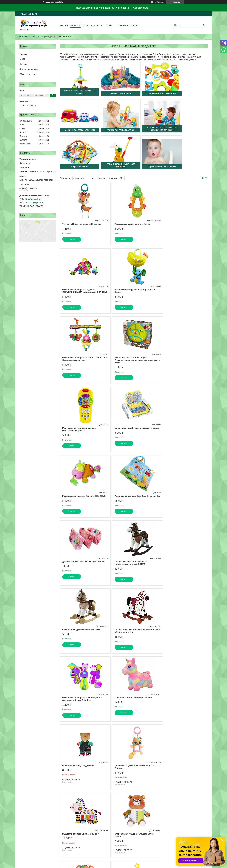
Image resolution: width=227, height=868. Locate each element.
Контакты (97, 25)
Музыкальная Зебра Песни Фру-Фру (80, 637)
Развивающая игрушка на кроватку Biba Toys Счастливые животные (132, 296)
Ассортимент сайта (26, 850)
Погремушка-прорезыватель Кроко (130, 224)
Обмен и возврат (28, 74)
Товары (74, 25)
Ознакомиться (141, 8)
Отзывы (109, 25)
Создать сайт (49, 2)
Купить (72, 239)
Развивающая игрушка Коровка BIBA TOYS (183, 365)
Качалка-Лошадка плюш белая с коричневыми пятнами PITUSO (178, 434)
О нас (86, 25)
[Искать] (204, 25)
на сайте (107, 823)
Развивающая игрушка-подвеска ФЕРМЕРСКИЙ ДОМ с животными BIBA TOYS (181, 227)
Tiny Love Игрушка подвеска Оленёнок (82, 224)
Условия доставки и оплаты (79, 850)
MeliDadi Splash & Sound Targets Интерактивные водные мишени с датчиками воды (179, 297)
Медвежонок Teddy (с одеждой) (128, 569)
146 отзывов (160, 2)
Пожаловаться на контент (129, 865)
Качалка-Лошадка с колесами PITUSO (81, 501)
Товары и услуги (31, 37)
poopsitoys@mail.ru (35, 203)
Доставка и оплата (126, 25)
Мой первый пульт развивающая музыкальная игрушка (79, 366)
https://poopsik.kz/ (33, 199)
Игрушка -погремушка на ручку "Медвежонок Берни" (177, 707)
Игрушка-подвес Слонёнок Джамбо (80, 705)
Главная (63, 25)
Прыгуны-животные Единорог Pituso (81, 569)
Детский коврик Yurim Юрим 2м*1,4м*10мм (133, 433)
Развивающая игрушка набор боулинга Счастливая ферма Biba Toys (181, 502)
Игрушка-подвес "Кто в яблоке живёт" (131, 705)
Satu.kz (126, 863)
